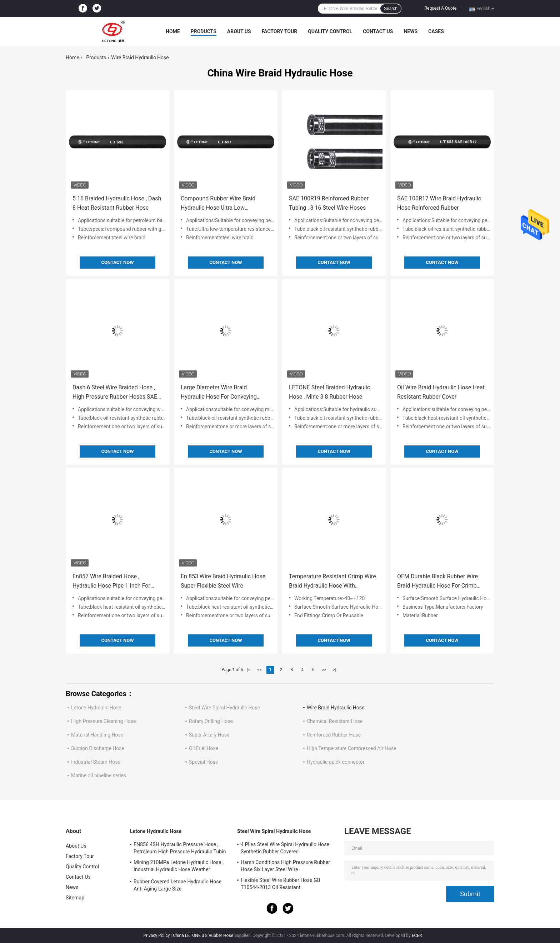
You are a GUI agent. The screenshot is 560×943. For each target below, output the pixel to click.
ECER (417, 935)
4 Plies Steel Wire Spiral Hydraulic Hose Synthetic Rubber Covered (285, 848)
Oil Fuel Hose (204, 748)
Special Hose (203, 762)
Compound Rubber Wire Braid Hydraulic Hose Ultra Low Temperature (218, 204)
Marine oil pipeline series (99, 775)
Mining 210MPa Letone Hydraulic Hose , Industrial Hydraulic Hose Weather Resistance (179, 867)
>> (324, 670)
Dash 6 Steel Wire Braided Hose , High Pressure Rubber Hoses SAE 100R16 (115, 393)
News (411, 31)
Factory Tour (280, 31)
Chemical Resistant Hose (335, 721)
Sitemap (75, 898)
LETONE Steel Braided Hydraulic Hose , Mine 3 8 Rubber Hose (329, 392)
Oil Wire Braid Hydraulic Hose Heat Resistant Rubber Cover (441, 392)
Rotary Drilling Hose (211, 721)
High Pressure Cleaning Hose (103, 721)
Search (391, 9)
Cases (436, 31)
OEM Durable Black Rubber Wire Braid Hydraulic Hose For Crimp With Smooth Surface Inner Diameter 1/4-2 (437, 582)
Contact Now (117, 262)
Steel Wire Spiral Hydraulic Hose (224, 708)
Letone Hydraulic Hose (96, 708)
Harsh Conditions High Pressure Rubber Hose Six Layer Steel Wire (285, 866)
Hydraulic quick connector (336, 762)
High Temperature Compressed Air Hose (352, 748)
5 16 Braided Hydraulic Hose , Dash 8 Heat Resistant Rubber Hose (117, 203)
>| (334, 670)
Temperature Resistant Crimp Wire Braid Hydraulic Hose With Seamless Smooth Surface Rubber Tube (332, 582)
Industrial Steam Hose (96, 762)
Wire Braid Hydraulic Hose (336, 708)
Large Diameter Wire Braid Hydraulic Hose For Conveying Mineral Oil (219, 393)
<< (260, 670)
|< (249, 670)
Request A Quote (441, 8)
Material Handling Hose (97, 735)
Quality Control (330, 31)
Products (204, 31)
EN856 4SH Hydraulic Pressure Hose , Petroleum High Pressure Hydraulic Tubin (180, 848)
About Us (239, 31)
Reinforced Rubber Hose (334, 735)
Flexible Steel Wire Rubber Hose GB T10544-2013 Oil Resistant (281, 884)
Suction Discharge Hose (98, 748)
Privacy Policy (156, 935)
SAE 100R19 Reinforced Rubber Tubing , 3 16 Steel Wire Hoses (329, 203)
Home (173, 31)
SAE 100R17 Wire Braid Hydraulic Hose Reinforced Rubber (439, 203)
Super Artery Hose (209, 735)
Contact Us (378, 31)
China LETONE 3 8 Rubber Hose (203, 935)
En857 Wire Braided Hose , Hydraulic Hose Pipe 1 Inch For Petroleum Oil (111, 582)
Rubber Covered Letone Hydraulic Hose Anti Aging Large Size (177, 885)
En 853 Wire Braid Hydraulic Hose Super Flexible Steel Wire (223, 581)
